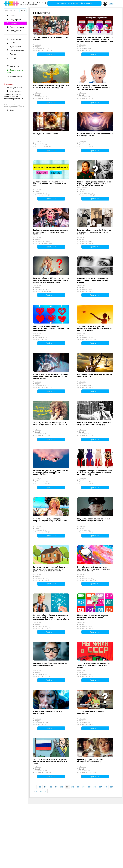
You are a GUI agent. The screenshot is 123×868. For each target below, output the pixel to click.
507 (100, 787)
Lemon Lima (39, 143)
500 (62, 787)
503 (78, 787)
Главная (12, 16)
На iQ (11, 43)
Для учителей (14, 87)
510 (36, 791)
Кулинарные (14, 46)
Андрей (37, 47)
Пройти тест (51, 54)
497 (45, 787)
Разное (12, 54)
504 (84, 787)
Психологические (16, 50)
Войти (111, 4)
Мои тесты (13, 66)
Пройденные (14, 31)
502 (73, 787)
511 (41, 791)
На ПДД (12, 58)
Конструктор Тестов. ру (33, 3)
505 (89, 787)
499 (56, 787)
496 (40, 787)
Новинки (12, 23)
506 (95, 787)
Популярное (14, 19)
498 (51, 787)
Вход (10, 110)
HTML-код (38, 45)
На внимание (14, 39)
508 (106, 787)
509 (111, 787)
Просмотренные (15, 27)
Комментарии (14, 76)
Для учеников (14, 91)
